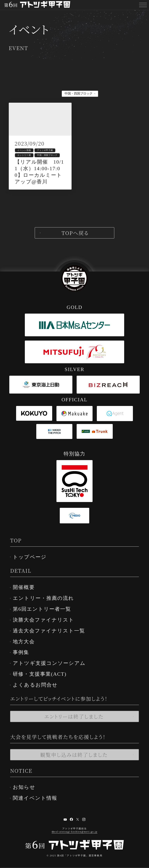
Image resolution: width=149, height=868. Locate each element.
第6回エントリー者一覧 (44, 615)
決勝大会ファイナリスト (46, 625)
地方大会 (26, 646)
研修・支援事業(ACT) (42, 677)
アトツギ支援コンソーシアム (52, 666)
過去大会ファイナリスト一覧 (51, 635)
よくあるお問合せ (38, 687)
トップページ (32, 565)
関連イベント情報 (37, 799)
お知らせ (26, 789)
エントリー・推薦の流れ (46, 605)
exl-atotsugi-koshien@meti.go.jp (76, 832)
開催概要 (26, 594)
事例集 (23, 656)
